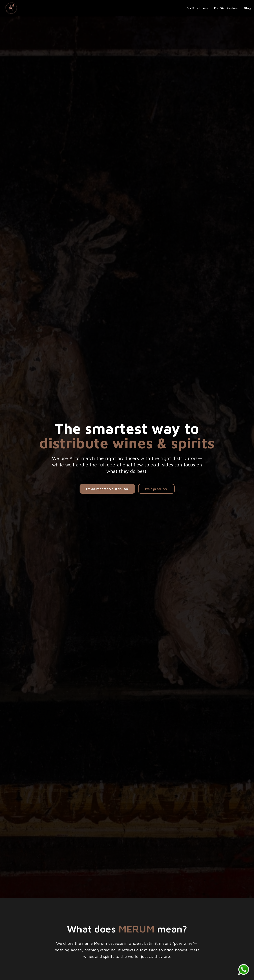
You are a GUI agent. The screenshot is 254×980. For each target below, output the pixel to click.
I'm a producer (156, 489)
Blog (247, 8)
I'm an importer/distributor (107, 489)
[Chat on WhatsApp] (244, 970)
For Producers (197, 8)
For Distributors (226, 8)
